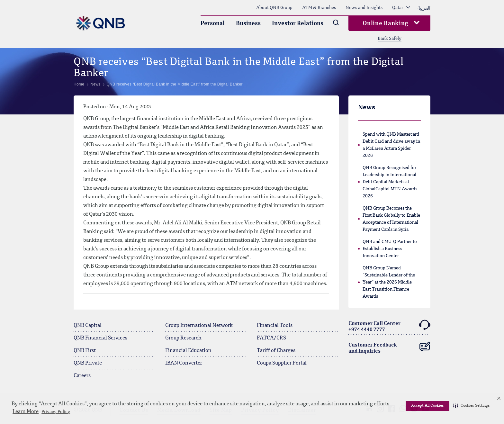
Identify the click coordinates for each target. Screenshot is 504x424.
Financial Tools (275, 326)
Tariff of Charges (276, 351)
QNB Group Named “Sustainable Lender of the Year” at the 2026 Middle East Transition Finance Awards (389, 282)
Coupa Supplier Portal (282, 363)
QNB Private (88, 363)
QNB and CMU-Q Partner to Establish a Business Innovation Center (390, 249)
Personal (213, 23)
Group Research (183, 338)
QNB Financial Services (100, 338)
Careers (82, 376)
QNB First (85, 351)
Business (248, 23)
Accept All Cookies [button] (428, 406)
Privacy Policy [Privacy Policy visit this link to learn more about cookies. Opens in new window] (56, 412)
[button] (472, 406)
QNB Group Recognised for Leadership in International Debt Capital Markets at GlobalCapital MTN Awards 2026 (390, 182)
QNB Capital (88, 326)
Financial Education (188, 351)
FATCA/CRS (271, 338)
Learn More (26, 412)
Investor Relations (298, 23)
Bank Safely (390, 39)
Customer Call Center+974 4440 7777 (389, 326)
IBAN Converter (184, 363)
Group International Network (199, 326)
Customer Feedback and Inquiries (389, 347)
